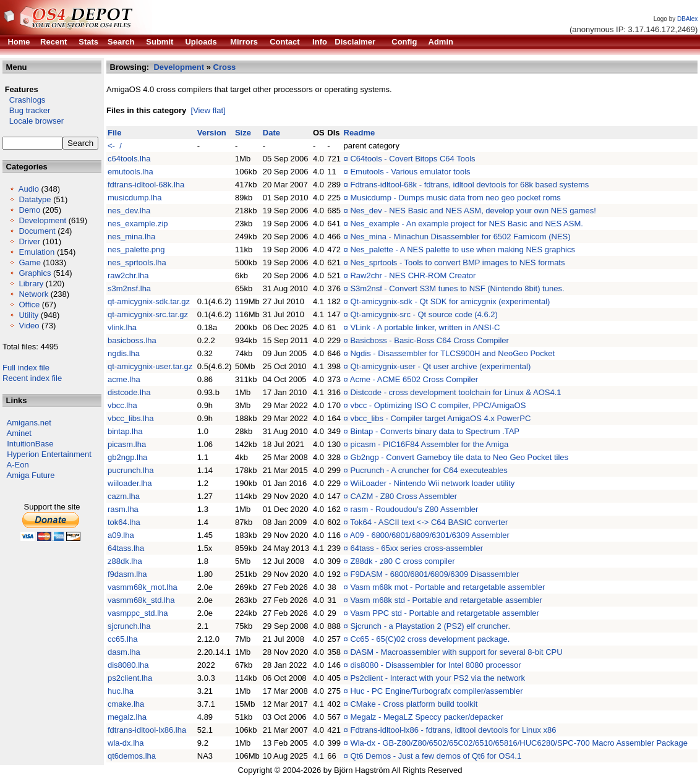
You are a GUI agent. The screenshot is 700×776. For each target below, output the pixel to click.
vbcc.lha (122, 405)
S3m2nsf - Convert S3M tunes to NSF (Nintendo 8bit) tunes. (457, 288)
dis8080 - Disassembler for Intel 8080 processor (435, 665)
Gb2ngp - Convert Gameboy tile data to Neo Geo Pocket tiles (459, 457)
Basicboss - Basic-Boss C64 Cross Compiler (429, 340)
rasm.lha (123, 509)
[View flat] (208, 110)
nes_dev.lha (129, 211)
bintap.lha (125, 431)
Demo (29, 210)
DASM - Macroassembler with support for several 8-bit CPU (456, 652)
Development (42, 220)
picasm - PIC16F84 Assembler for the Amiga (429, 444)
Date (271, 133)
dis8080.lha (128, 665)
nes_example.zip (138, 224)
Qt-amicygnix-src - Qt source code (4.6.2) (424, 314)
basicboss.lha (132, 340)
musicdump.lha (134, 198)
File (114, 133)
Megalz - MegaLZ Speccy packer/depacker (426, 717)
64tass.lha (126, 548)
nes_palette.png (136, 249)
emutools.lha (130, 172)
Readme (360, 133)
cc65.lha (122, 639)
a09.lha (121, 535)
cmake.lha (126, 704)
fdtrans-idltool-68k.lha (146, 185)
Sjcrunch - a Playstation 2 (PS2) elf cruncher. (430, 626)
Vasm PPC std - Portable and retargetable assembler (444, 613)
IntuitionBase (30, 444)
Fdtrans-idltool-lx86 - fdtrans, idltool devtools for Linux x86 (453, 730)
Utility (28, 315)
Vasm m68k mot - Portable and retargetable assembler (447, 587)
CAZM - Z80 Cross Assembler (403, 496)
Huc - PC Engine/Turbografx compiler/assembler (436, 691)
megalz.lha (127, 717)
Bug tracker (26, 110)
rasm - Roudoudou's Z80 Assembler (414, 509)
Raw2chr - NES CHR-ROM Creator (413, 275)
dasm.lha (124, 652)
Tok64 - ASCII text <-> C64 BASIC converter (429, 522)
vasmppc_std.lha (138, 613)
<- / (115, 146)
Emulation (36, 252)
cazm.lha (124, 496)
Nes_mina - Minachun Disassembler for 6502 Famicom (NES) (460, 237)
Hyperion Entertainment (49, 454)
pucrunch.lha (130, 470)
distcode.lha (129, 392)
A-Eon (18, 465)
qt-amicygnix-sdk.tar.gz (149, 301)
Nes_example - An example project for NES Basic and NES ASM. (466, 224)
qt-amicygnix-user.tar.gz (150, 366)
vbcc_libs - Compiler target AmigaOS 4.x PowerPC (440, 418)
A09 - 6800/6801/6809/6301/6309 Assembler (430, 535)
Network (33, 294)
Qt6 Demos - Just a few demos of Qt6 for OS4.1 (436, 756)
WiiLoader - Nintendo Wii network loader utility (432, 483)
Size (243, 133)
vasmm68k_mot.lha (143, 587)
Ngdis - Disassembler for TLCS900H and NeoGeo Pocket (452, 353)
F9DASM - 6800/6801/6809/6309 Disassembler (434, 574)
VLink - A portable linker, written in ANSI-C (425, 327)
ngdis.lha (124, 353)
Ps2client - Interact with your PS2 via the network (437, 678)
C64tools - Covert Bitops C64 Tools (412, 159)
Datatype (35, 199)
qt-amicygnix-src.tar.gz (148, 314)
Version (212, 133)
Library (31, 284)
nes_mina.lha (131, 237)
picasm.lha (127, 444)
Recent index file (32, 378)
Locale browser (33, 121)
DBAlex (687, 19)
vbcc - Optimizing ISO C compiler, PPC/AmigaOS (438, 405)
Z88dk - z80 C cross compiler (402, 561)
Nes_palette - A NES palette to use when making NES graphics (462, 249)
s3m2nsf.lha (129, 288)
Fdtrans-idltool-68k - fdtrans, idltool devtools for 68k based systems (469, 185)
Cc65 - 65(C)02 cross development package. (430, 639)
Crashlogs (24, 100)
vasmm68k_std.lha (141, 600)
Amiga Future (31, 475)
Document (37, 231)
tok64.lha (124, 522)
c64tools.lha (129, 159)
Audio (29, 189)
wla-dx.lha (126, 743)
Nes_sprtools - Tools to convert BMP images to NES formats (457, 262)
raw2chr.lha (128, 275)
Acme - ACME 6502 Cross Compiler (414, 379)
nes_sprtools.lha (137, 262)
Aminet (19, 433)
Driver (29, 241)
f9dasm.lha (127, 574)
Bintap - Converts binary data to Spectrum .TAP (435, 431)
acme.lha (124, 379)
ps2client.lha (130, 678)
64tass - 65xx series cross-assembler (416, 548)
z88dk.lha (125, 561)
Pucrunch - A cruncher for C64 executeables (429, 470)
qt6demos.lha (132, 756)
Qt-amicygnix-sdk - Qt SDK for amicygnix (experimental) (450, 301)
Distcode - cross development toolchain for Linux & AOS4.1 (455, 392)
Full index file (26, 368)
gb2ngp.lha (127, 457)
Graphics (35, 273)
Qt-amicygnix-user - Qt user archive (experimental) (440, 366)
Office (29, 305)
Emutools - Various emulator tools (410, 172)
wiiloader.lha (130, 483)
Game (29, 262)
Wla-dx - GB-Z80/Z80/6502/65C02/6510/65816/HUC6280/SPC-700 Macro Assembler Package (519, 743)
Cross (225, 67)
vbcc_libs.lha (130, 418)
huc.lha (121, 691)
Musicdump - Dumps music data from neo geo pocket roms (455, 198)
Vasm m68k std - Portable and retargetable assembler (446, 600)
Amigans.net (29, 423)
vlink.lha (122, 327)
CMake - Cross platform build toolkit (414, 704)
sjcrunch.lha (129, 626)
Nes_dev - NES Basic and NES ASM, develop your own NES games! (473, 211)
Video (29, 326)
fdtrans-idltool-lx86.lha (147, 730)
